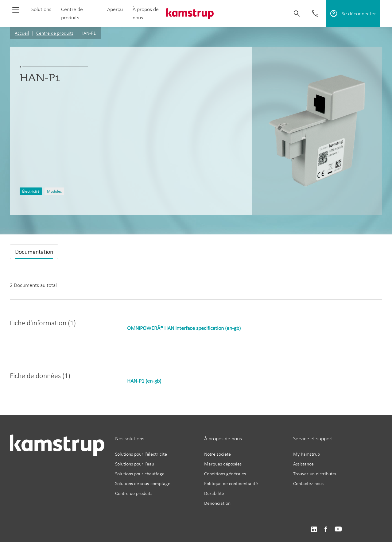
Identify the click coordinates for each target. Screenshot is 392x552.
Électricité (31, 191)
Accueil (22, 33)
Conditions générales (225, 474)
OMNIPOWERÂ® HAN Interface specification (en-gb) (184, 328)
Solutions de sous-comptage (143, 483)
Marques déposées (223, 464)
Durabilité (214, 493)
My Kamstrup (307, 454)
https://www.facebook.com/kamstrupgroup (326, 529)
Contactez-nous (308, 483)
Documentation (34, 252)
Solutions (41, 9)
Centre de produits (55, 33)
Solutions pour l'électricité (141, 454)
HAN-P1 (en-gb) (144, 381)
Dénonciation (217, 503)
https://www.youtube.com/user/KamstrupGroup (338, 529)
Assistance (303, 464)
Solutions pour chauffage (140, 474)
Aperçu (115, 9)
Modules (54, 191)
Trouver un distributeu (315, 474)
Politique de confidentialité (231, 483)
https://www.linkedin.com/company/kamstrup (314, 529)
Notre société (217, 454)
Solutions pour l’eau (135, 464)
